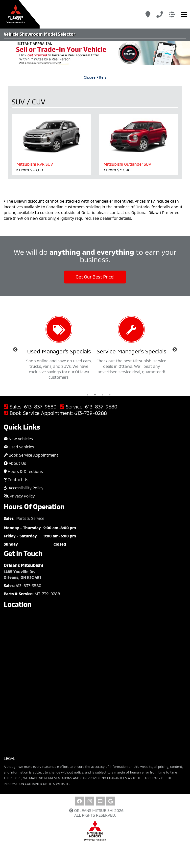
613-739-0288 (91, 413)
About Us (15, 463)
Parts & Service (30, 518)
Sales (9, 518)
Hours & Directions (23, 471)
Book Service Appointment (31, 455)
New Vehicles (18, 439)
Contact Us (16, 480)
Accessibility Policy (24, 488)
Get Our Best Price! (95, 277)
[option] (59, 350)
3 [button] (102, 395)
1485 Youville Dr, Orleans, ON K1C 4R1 (23, 574)
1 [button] (88, 395)
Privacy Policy (19, 496)
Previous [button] (15, 350)
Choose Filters (95, 77)
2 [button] (95, 395)
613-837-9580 (40, 407)
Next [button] (175, 350)
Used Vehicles (19, 447)
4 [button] (110, 395)
